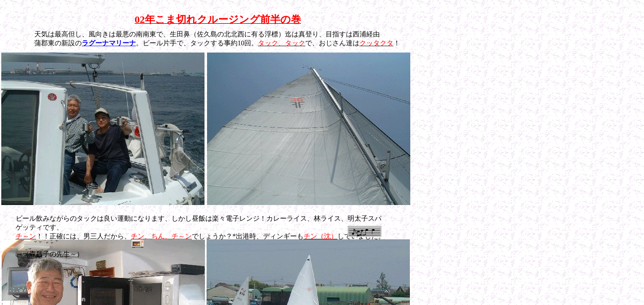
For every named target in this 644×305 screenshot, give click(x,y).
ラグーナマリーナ (109, 43)
